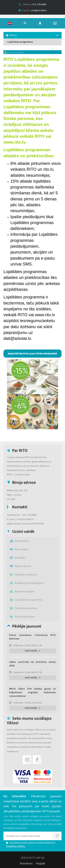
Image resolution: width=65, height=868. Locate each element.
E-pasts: (33, 10)
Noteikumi (26, 863)
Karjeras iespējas (22, 591)
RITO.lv (11, 35)
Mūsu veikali (19, 549)
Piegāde (40, 863)
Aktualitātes (20, 541)
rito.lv (48, 169)
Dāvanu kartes (21, 566)
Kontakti (18, 557)
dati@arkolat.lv (17, 338)
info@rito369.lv (25, 519)
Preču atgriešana (22, 617)
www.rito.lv (14, 142)
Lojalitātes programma (20, 42)
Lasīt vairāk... (33, 651)
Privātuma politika (23, 608)
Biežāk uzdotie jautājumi (27, 583)
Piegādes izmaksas (23, 574)
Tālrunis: (33, 4)
